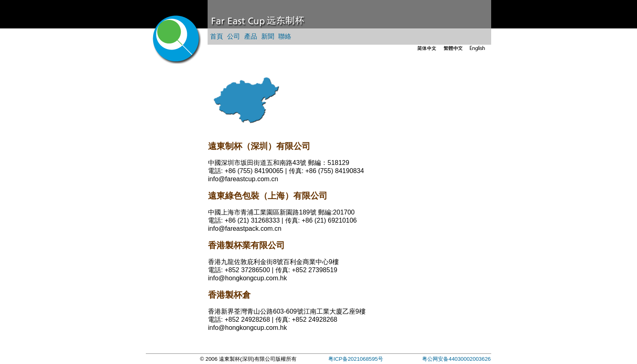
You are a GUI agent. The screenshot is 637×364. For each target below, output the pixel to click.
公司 (234, 36)
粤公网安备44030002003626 (456, 359)
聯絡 (285, 36)
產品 (251, 36)
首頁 (217, 36)
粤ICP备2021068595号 (356, 359)
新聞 (268, 36)
